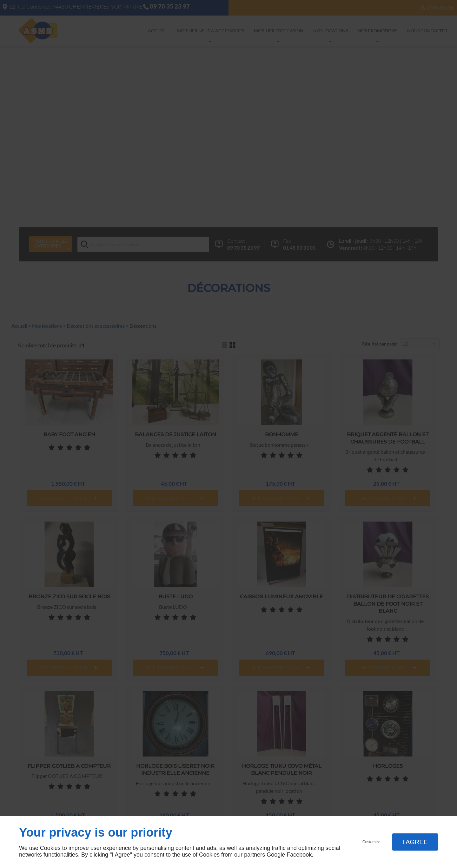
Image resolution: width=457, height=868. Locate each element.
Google (276, 855)
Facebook (299, 855)
